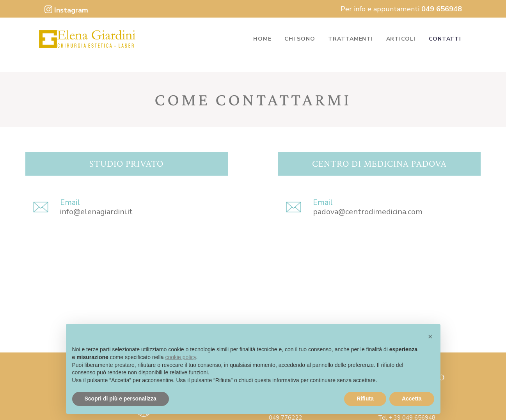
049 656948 (442, 9)
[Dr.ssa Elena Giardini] (127, 285)
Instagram (66, 10)
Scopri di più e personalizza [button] (121, 399)
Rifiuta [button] (365, 399)
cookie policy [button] (180, 357)
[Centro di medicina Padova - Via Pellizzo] (379, 285)
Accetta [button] (412, 399)
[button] (430, 336)
